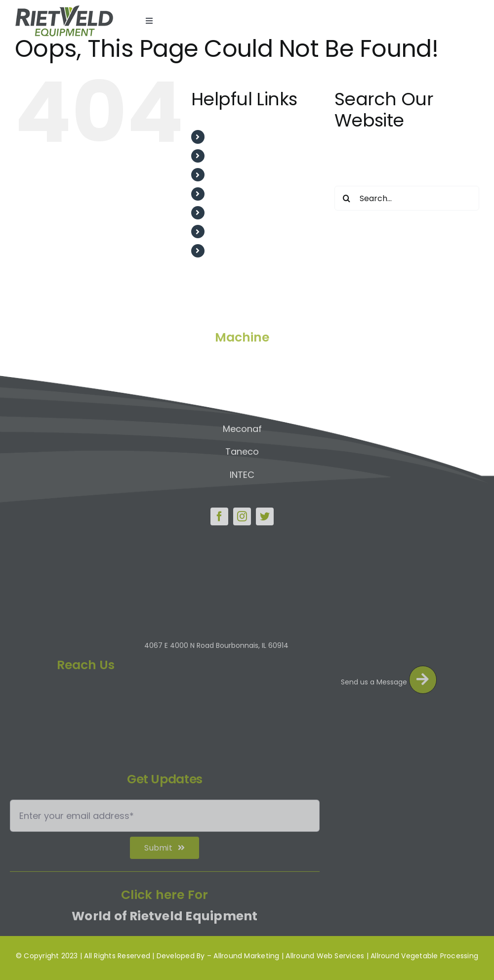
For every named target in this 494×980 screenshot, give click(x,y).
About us (227, 156)
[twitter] (265, 514)
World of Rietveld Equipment (165, 919)
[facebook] (219, 514)
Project (225, 213)
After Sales (232, 175)
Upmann (242, 380)
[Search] (347, 198)
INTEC (242, 472)
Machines (229, 232)
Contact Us (232, 251)
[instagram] (242, 514)
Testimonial (233, 194)
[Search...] (407, 198)
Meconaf (242, 426)
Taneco (242, 449)
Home (222, 137)
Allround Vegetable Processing (424, 956)
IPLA (242, 403)
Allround (242, 357)
